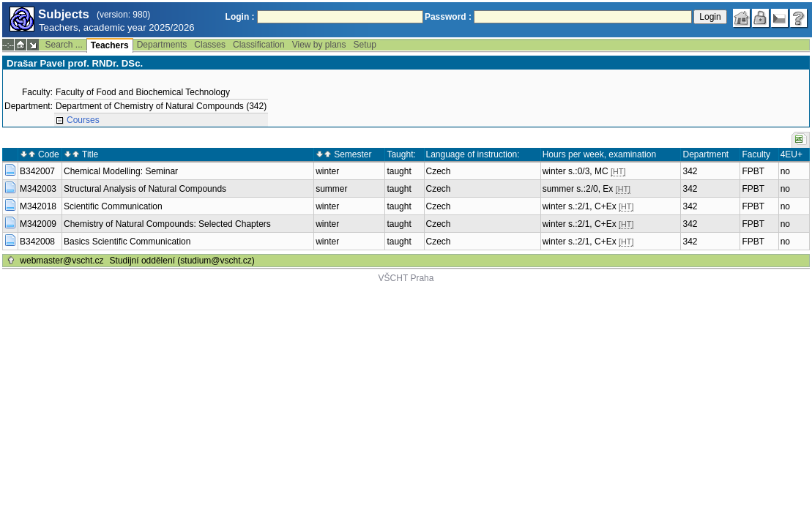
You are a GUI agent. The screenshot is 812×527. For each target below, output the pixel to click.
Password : (448, 17)
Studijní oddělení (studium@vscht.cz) (182, 261)
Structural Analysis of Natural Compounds (145, 189)
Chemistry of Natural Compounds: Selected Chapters (167, 224)
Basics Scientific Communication (127, 242)
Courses (83, 120)
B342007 (37, 171)
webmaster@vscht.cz (62, 261)
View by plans (319, 45)
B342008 (37, 242)
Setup (365, 45)
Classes (210, 45)
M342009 (38, 224)
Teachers (110, 45)
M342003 (38, 189)
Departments (162, 45)
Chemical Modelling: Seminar (121, 171)
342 (690, 171)
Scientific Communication (113, 206)
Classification (259, 45)
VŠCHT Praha (406, 278)
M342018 (38, 206)
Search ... (63, 45)
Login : (240, 17)
